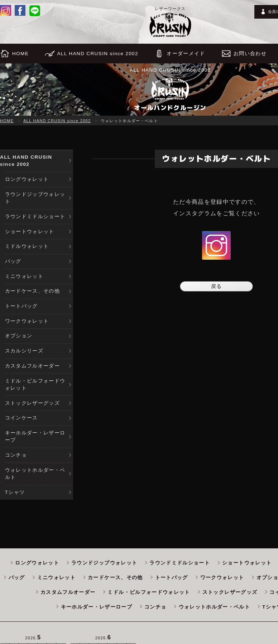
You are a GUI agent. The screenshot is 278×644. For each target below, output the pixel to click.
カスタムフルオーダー (33, 366)
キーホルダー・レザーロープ (35, 436)
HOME (7, 121)
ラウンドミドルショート (35, 217)
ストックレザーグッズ (33, 403)
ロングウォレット (27, 179)
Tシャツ (15, 492)
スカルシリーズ (24, 351)
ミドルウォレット (27, 246)
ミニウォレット (24, 276)
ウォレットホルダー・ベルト (35, 474)
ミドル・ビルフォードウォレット (35, 385)
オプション (19, 336)
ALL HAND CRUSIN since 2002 (57, 121)
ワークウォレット (27, 321)
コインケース (21, 418)
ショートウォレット (30, 232)
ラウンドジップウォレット (35, 198)
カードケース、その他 (33, 291)
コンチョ (16, 455)
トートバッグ (21, 306)
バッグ (13, 261)
